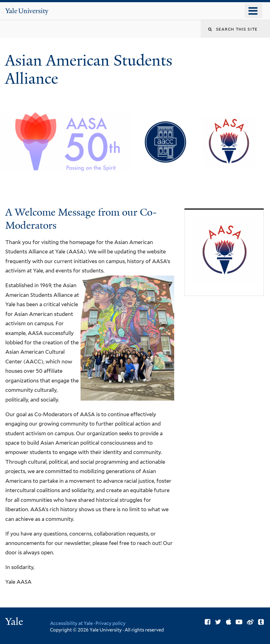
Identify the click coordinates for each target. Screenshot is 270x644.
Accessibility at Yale (71, 623)
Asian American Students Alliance (89, 70)
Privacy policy (110, 623)
